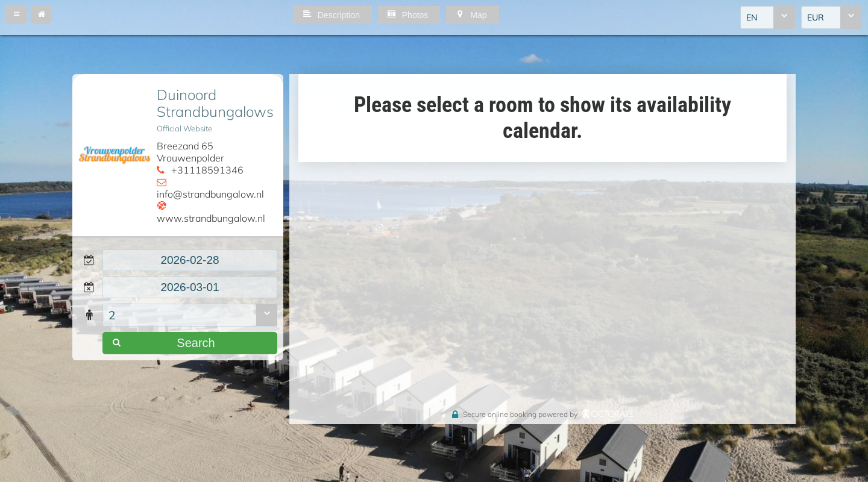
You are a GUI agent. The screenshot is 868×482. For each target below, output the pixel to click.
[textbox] (190, 260)
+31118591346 (207, 170)
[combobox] (768, 17)
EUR (816, 17)
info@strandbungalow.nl (210, 194)
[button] (17, 15)
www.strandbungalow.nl (211, 218)
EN (752, 17)
